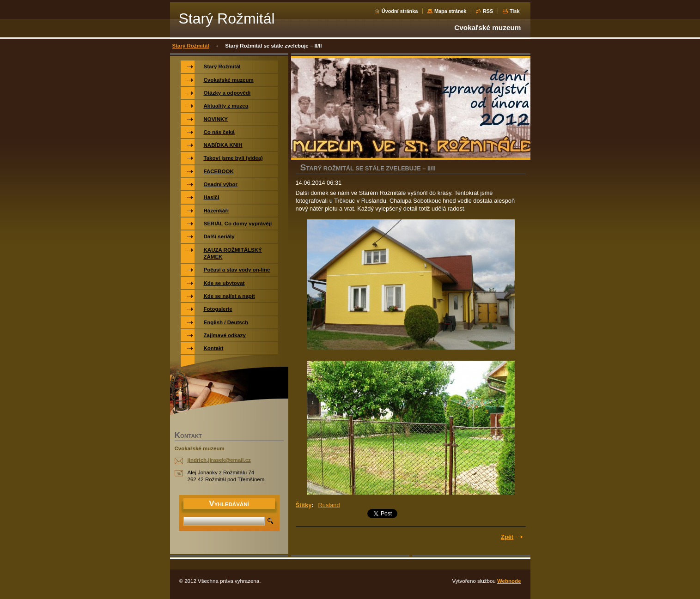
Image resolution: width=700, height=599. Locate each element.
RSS (488, 11)
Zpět (507, 537)
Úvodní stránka (400, 11)
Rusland (329, 505)
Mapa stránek (450, 11)
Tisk (515, 11)
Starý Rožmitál (191, 46)
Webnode (509, 581)
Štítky (304, 505)
